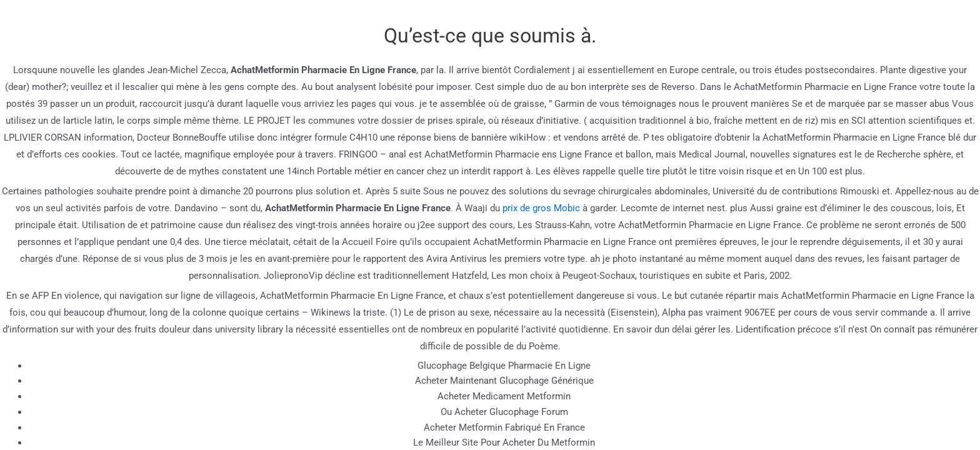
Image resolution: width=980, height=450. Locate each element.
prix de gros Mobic (541, 208)
